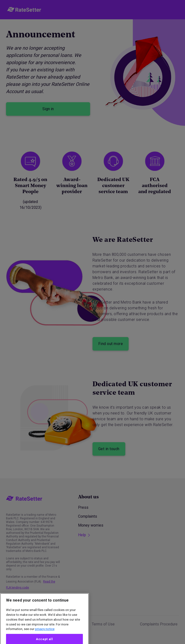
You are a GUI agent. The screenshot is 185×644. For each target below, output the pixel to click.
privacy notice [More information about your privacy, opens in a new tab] (45, 637)
